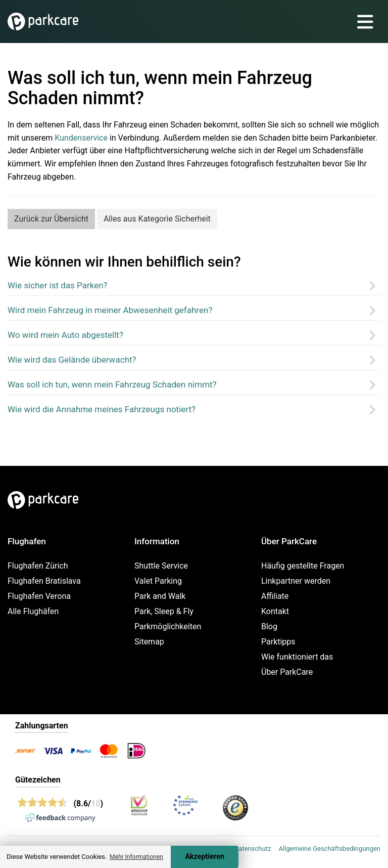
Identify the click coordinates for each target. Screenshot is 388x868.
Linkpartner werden (296, 581)
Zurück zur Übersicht (51, 219)
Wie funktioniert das (297, 657)
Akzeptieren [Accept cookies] (205, 857)
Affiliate (275, 596)
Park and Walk (160, 596)
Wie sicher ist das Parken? (58, 285)
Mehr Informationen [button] (136, 857)
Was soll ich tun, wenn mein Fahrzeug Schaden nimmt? (112, 384)
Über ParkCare (287, 672)
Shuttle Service (161, 566)
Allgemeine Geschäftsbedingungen (329, 849)
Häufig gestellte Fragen (303, 566)
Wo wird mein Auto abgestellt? (65, 335)
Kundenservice (81, 138)
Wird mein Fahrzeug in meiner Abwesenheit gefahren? (110, 310)
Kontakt (275, 611)
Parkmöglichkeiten (168, 626)
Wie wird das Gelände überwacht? (72, 360)
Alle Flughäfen (33, 611)
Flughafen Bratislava (44, 581)
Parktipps (278, 642)
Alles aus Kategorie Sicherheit (157, 219)
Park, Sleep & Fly (164, 611)
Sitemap (149, 642)
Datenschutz (253, 849)
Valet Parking (158, 581)
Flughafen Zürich (38, 566)
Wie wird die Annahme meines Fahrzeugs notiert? (102, 409)
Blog (269, 626)
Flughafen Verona (39, 596)
